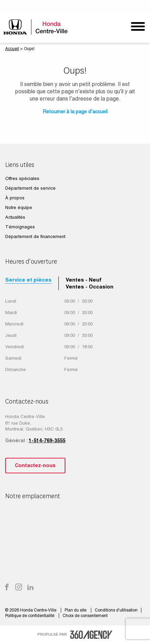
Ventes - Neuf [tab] (84, 280)
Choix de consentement (85, 616)
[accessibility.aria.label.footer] (91, 635)
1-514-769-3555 (47, 441)
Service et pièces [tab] (28, 280)
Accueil (12, 49)
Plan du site (76, 610)
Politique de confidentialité (30, 616)
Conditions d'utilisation (116, 610)
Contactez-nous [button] (35, 465)
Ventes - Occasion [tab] (90, 287)
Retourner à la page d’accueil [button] (75, 112)
